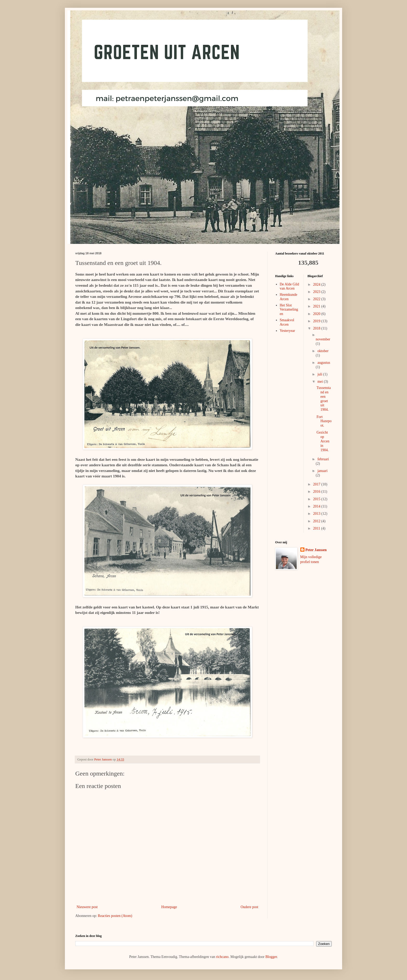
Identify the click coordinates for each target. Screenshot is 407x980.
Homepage (169, 907)
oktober (323, 351)
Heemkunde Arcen (289, 297)
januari (323, 471)
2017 (317, 484)
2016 (317, 492)
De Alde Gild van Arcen (290, 286)
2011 (317, 528)
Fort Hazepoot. (324, 421)
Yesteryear (287, 331)
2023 (317, 292)
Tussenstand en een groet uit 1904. (324, 399)
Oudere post (249, 907)
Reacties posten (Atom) (115, 916)
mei (321, 382)
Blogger (271, 957)
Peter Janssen (316, 550)
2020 (317, 314)
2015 (317, 499)
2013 (317, 514)
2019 (317, 321)
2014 (317, 506)
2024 (317, 285)
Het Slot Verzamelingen (289, 310)
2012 (317, 521)
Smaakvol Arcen (287, 322)
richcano (222, 957)
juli (320, 374)
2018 (317, 328)
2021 (317, 306)
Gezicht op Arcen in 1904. (323, 441)
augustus (324, 363)
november (323, 339)
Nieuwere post (87, 907)
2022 (317, 299)
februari (323, 459)
